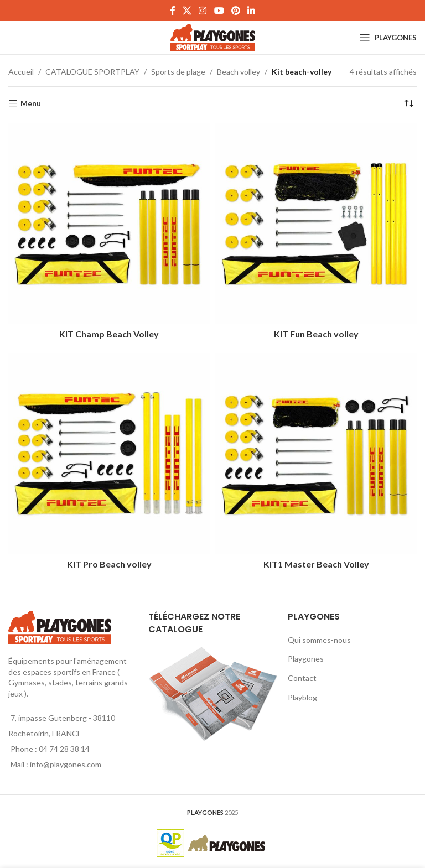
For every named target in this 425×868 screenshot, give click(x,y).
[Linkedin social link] (252, 11)
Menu (31, 103)
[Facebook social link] (172, 11)
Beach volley (239, 72)
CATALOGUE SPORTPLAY (92, 72)
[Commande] (408, 103)
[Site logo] (213, 37)
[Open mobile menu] (388, 38)
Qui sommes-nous (319, 640)
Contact (302, 678)
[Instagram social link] (203, 11)
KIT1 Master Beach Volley (316, 564)
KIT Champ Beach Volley (109, 334)
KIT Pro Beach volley (109, 564)
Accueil (21, 72)
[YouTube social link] (219, 11)
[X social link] (187, 11)
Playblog (302, 697)
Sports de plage (178, 72)
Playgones (306, 659)
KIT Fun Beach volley (316, 334)
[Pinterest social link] (235, 11)
